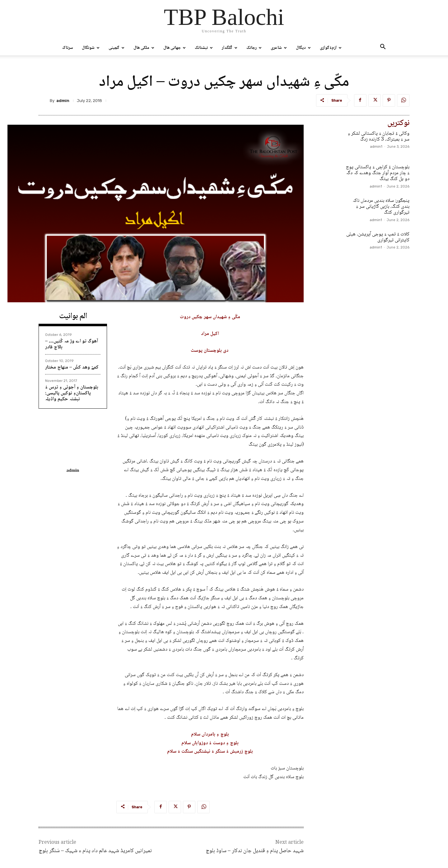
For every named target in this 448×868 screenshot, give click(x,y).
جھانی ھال (175, 48)
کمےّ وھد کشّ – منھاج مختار (72, 367)
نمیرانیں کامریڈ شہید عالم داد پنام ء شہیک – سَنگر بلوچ (95, 851)
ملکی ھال (144, 48)
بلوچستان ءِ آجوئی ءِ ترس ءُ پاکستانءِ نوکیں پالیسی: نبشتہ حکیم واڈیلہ (72, 393)
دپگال (303, 48)
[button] (383, 48)
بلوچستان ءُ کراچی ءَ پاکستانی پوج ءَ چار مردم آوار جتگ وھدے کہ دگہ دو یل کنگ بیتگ (378, 173)
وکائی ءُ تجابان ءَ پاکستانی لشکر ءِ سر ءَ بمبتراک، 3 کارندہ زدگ (379, 137)
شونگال (91, 48)
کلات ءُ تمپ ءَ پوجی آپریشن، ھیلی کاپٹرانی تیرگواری (378, 237)
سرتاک (68, 48)
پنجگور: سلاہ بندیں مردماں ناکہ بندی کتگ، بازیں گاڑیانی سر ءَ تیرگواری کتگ (381, 207)
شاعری (279, 48)
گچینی (117, 48)
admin (63, 101)
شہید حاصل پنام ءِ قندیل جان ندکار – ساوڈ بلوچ (255, 851)
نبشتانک (204, 48)
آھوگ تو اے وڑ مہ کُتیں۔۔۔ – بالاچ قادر (72, 344)
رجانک (254, 48)
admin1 (376, 147)
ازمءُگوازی (331, 48)
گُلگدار (230, 48)
